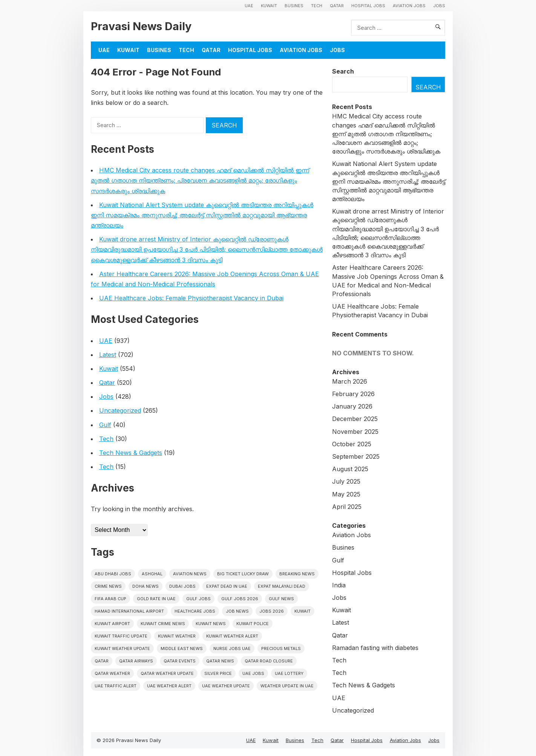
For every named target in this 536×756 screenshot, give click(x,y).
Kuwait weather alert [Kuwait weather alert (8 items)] (232, 636)
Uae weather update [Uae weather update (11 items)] (226, 686)
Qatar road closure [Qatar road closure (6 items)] (269, 661)
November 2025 (355, 432)
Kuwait (269, 6)
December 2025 (355, 419)
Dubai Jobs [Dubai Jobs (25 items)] (182, 586)
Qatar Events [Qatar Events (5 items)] (180, 661)
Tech (317, 6)
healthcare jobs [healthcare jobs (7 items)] (195, 611)
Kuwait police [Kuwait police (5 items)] (253, 624)
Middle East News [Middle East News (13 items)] (182, 648)
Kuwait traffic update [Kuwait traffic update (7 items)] (121, 636)
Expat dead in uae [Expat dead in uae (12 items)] (227, 586)
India (339, 585)
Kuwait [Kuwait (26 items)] (302, 611)
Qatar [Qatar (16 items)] (102, 661)
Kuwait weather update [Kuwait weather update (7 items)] (122, 648)
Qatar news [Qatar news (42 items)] (220, 661)
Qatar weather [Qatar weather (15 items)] (112, 673)
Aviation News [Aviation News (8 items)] (190, 574)
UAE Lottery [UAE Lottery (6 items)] (289, 673)
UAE (249, 6)
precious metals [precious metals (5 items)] (281, 648)
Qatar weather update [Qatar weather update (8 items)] (167, 673)
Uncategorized (120, 410)
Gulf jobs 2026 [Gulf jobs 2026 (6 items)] (240, 599)
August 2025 (350, 469)
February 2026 (353, 394)
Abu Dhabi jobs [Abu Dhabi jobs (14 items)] (113, 574)
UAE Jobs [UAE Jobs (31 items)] (253, 673)
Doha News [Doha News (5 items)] (145, 586)
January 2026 (352, 406)
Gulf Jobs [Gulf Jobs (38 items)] (198, 599)
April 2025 (347, 507)
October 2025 (352, 444)
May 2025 (346, 494)
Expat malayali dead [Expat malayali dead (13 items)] (282, 586)
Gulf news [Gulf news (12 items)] (281, 599)
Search (343, 71)
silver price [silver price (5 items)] (218, 673)
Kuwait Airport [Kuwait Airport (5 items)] (112, 624)
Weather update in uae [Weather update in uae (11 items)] (287, 686)
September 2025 (356, 456)
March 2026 (350, 381)
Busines (294, 6)
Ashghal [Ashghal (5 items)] (152, 574)
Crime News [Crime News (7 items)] (108, 586)
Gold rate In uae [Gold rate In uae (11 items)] (156, 599)
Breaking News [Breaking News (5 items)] (297, 574)
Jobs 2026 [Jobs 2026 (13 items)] (272, 611)
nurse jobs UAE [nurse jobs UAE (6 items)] (232, 648)
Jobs (439, 6)
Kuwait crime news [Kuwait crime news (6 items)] (163, 624)
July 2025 (346, 481)
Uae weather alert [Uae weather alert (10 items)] (169, 686)
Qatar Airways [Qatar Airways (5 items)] (136, 661)
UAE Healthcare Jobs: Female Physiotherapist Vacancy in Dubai (191, 298)
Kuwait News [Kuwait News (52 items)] (211, 624)
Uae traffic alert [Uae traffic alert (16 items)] (116, 686)
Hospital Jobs (368, 6)
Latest (108, 355)
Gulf (105, 425)
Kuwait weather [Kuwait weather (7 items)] (177, 636)
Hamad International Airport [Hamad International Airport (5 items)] (129, 611)
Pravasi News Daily (141, 26)
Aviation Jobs (409, 6)
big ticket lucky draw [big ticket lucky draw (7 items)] (243, 574)
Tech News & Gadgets (131, 453)
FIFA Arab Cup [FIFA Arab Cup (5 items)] (110, 599)
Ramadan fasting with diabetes (375, 648)
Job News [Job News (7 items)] (237, 611)
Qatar (337, 6)
